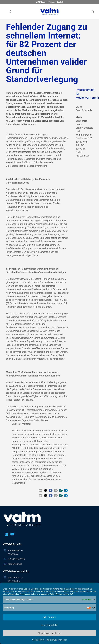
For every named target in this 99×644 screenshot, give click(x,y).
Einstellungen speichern (49, 633)
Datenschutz (52, 640)
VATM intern (41, 2)
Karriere (52, 2)
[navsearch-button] (92, 12)
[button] (11, 12)
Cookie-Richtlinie (39, 640)
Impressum (62, 640)
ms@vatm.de (82, 156)
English (60, 2)
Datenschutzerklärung (61, 592)
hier (46, 420)
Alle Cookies (49, 617)
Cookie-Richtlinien (85, 592)
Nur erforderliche (50, 625)
